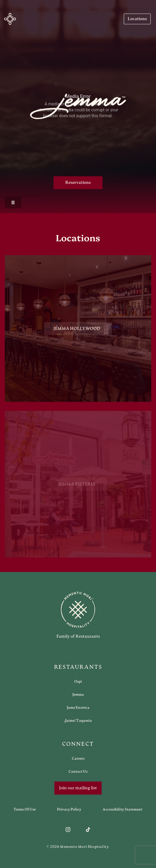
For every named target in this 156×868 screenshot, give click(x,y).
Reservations (78, 183)
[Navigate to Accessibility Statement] (122, 809)
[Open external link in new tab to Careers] (78, 758)
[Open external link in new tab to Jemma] (78, 695)
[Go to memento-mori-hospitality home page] (78, 615)
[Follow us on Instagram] (68, 830)
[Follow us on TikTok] (88, 830)
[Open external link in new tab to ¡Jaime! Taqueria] (78, 721)
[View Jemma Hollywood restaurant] (78, 330)
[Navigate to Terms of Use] (25, 809)
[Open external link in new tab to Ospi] (78, 681)
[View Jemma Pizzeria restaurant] (78, 486)
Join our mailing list (78, 788)
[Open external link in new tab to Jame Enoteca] (78, 708)
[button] (10, 19)
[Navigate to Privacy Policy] (69, 809)
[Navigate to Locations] (137, 19)
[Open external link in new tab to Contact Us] (78, 771)
